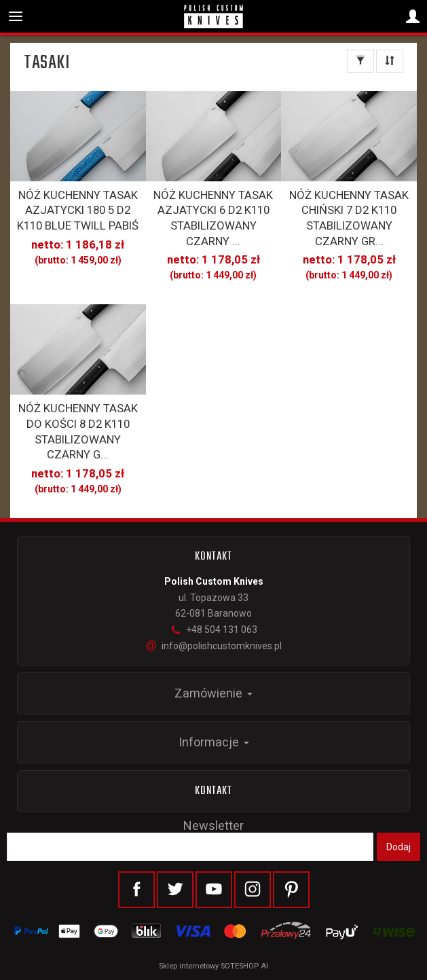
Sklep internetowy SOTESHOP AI (213, 966)
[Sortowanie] (390, 61)
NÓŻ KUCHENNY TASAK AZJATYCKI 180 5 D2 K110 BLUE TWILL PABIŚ (78, 210)
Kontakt (214, 791)
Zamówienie (213, 693)
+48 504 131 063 (214, 630)
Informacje (214, 742)
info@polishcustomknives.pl (214, 646)
